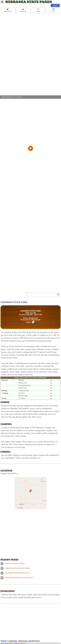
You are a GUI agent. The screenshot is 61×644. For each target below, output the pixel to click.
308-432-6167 (33, 318)
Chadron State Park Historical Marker (18, 568)
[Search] (42, 295)
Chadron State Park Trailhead (15, 563)
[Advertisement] (25, 288)
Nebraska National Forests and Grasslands (19, 578)
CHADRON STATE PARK (30, 311)
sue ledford (18, 97)
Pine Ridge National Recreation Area (17, 573)
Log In (55, 5)
